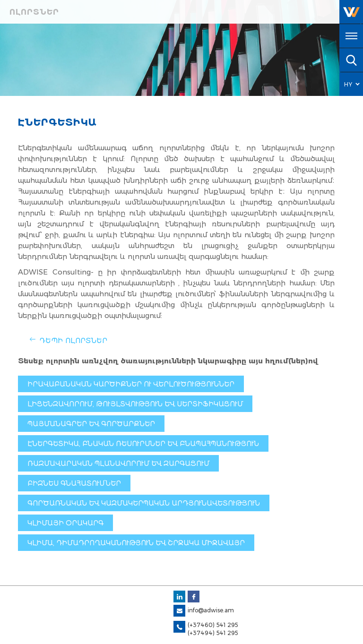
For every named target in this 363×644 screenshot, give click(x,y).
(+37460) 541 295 (213, 625)
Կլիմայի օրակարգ (65, 523)
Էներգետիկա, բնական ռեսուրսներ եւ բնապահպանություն (143, 444)
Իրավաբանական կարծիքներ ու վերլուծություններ (131, 384)
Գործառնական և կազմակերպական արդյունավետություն (144, 503)
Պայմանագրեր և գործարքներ (91, 424)
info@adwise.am (211, 610)
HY (348, 84)
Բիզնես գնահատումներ (74, 483)
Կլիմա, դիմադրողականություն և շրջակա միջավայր (136, 543)
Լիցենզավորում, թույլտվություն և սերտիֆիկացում (135, 404)
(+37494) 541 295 (213, 633)
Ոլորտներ (34, 12)
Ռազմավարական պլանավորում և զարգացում (118, 464)
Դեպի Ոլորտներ (73, 340)
